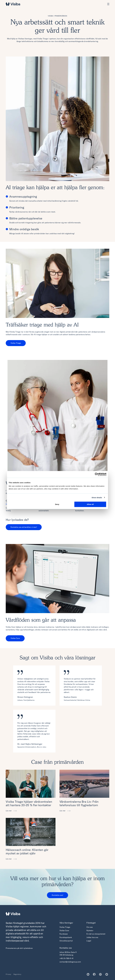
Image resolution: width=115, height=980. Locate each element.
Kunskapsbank (66, 937)
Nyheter (90, 930)
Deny (57, 504)
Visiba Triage (16, 343)
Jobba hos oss (92, 937)
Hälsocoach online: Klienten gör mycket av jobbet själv (27, 852)
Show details (97, 497)
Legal (89, 941)
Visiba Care (15, 638)
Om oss (90, 927)
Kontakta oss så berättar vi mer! (24, 527)
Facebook (95, 974)
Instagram (101, 974)
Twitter (107, 974)
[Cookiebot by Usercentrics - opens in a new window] (97, 474)
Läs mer (9, 811)
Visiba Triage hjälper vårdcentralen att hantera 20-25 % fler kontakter (29, 803)
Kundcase (64, 934)
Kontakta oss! (57, 895)
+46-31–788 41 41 (66, 958)
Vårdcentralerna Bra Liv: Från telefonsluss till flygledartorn (79, 803)
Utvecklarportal (66, 941)
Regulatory (17, 974)
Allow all (90, 504)
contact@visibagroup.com (70, 962)
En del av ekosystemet (96, 934)
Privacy (8, 974)
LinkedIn (89, 974)
